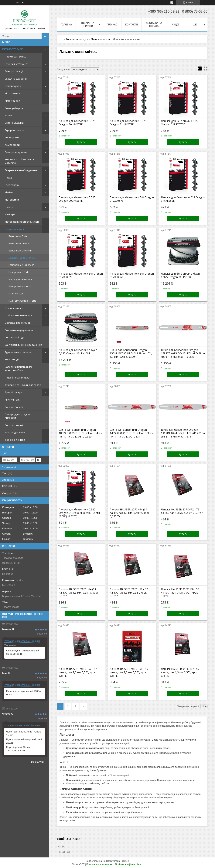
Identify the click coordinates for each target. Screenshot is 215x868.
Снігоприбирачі (14, 108)
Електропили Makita (20, 286)
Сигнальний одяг (15, 337)
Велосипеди (12, 359)
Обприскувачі (13, 86)
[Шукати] (45, 36)
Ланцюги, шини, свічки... (22, 258)
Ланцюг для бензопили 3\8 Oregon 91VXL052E (81, 275)
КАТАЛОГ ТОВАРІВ (13, 49)
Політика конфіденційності (129, 864)
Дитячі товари (13, 392)
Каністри (10, 214)
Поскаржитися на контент (100, 864)
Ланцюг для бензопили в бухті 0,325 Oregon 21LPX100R (78, 352)
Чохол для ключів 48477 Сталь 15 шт (24, 733)
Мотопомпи (12, 200)
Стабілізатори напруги (18, 315)
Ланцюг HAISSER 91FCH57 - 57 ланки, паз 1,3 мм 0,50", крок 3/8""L (180, 672)
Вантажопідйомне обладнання (23, 345)
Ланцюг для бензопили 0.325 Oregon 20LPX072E (77, 123)
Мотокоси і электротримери (22, 222)
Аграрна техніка (15, 130)
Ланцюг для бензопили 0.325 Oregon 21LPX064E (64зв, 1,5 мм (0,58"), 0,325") (79, 513)
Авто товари (12, 101)
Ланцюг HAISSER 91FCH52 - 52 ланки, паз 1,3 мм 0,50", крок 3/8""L (78, 672)
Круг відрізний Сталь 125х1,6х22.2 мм (18, 749)
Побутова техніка (15, 57)
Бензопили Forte (18, 236)
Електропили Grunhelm (21, 265)
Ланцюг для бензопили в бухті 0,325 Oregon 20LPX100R (180, 275)
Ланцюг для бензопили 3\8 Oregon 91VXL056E (132, 275)
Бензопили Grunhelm (20, 251)
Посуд (8, 178)
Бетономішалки (14, 123)
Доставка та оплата (154, 24)
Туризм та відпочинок (18, 352)
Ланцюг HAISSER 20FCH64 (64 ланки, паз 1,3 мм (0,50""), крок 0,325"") (130, 513)
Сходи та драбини (16, 79)
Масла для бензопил (20, 279)
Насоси (9, 207)
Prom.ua (125, 861)
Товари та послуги (87, 24)
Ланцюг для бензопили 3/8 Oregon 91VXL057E (132, 199)
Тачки (8, 115)
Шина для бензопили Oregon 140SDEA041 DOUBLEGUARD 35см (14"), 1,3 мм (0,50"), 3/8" (132, 433)
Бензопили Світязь (19, 243)
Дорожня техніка (15, 440)
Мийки (9, 192)
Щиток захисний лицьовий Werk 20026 (24, 741)
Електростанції (14, 71)
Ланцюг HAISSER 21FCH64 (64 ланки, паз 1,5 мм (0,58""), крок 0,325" (79, 593)
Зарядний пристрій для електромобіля (19, 368)
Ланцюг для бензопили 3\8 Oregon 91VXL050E (183, 199)
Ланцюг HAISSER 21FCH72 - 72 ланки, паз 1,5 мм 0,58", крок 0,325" (129, 593)
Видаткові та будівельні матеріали (19, 161)
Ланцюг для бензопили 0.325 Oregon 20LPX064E (77, 199)
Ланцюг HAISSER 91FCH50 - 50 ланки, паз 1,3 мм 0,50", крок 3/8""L (180, 593)
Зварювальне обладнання (21, 170)
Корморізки (12, 137)
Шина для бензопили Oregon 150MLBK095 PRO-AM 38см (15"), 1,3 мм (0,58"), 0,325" (131, 353)
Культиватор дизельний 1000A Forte (23, 693)
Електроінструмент (16, 152)
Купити (81, 142)
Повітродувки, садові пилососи (18, 416)
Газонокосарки (14, 308)
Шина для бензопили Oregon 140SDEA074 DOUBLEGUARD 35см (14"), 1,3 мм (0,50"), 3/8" (183, 433)
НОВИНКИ (64, 852)
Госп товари (12, 185)
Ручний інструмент (16, 64)
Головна (66, 25)
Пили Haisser (16, 294)
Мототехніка (12, 93)
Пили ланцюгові (14, 229)
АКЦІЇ (175, 25)
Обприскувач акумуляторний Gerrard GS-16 (23, 652)
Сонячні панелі (14, 407)
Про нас (112, 25)
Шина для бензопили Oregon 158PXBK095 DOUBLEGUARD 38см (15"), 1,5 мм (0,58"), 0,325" (183, 353)
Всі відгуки (37, 762)
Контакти (131, 25)
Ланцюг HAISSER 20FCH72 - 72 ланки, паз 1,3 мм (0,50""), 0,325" (182, 511)
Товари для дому (15, 432)
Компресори (12, 145)
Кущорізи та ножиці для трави (23, 385)
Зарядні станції (14, 425)
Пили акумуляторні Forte (22, 301)
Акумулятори (13, 400)
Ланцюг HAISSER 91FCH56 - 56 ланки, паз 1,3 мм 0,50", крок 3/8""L (129, 672)
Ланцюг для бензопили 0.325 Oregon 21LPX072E (128, 123)
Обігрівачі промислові (18, 323)
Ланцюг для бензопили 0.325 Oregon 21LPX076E (179, 123)
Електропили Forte (19, 272)
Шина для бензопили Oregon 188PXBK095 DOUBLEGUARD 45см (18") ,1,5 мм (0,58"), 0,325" (81, 433)
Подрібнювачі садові (17, 378)
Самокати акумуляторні (19, 330)
